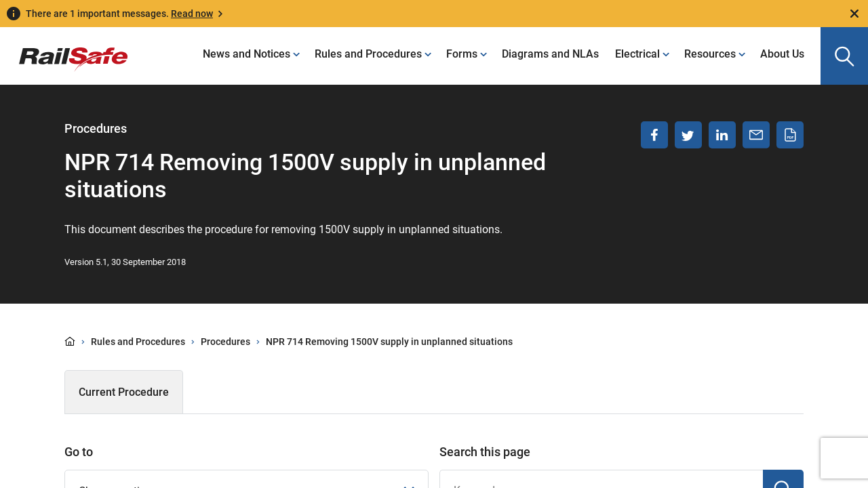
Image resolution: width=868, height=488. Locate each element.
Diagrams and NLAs (550, 54)
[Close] (854, 14)
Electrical (637, 54)
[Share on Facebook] (654, 135)
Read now (192, 14)
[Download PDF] (790, 135)
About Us (782, 54)
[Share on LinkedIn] (722, 135)
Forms (462, 54)
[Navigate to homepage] (64, 49)
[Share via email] (756, 135)
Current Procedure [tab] (124, 392)
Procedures (225, 342)
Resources (710, 54)
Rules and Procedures (368, 54)
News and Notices (246, 54)
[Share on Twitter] (688, 135)
